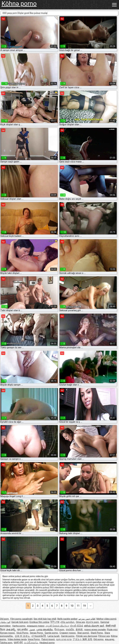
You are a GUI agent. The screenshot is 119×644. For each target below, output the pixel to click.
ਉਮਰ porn (60, 630)
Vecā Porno (23, 633)
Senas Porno (37, 633)
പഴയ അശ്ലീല (45, 630)
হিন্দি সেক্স (55, 622)
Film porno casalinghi (21, 619)
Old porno (99, 639)
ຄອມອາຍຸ (110, 639)
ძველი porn (93, 622)
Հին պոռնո (68, 622)
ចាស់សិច (70, 630)
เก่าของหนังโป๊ (39, 636)
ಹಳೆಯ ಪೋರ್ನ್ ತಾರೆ (94, 626)
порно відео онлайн (95, 630)
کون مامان (5, 622)
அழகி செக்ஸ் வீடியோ (57, 626)
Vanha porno (19, 626)
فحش (32, 630)
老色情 (79, 630)
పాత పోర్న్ (11, 630)
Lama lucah (54, 636)
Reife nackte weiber (67, 619)
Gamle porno (52, 633)
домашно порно (36, 626)
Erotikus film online (39, 622)
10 (72, 606)
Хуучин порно (8, 633)
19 (84, 606)
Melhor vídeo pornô (106, 619)
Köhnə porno (19, 4)
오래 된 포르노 (23, 636)
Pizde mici (112, 630)
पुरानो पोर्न (18, 643)
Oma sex (80, 622)
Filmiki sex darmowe (87, 636)
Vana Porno (34, 639)
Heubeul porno (47, 643)
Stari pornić (84, 633)
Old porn (5, 619)
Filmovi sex (104, 636)
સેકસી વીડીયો (77, 626)
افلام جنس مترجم (87, 619)
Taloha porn (6, 643)
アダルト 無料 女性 (83, 639)
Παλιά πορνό (48, 639)
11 (78, 606)
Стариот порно (68, 633)
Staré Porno (97, 633)
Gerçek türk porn (20, 622)
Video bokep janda (17, 639)
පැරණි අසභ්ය (31, 643)
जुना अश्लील (23, 630)
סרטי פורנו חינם (64, 639)
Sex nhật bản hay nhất (45, 619)
